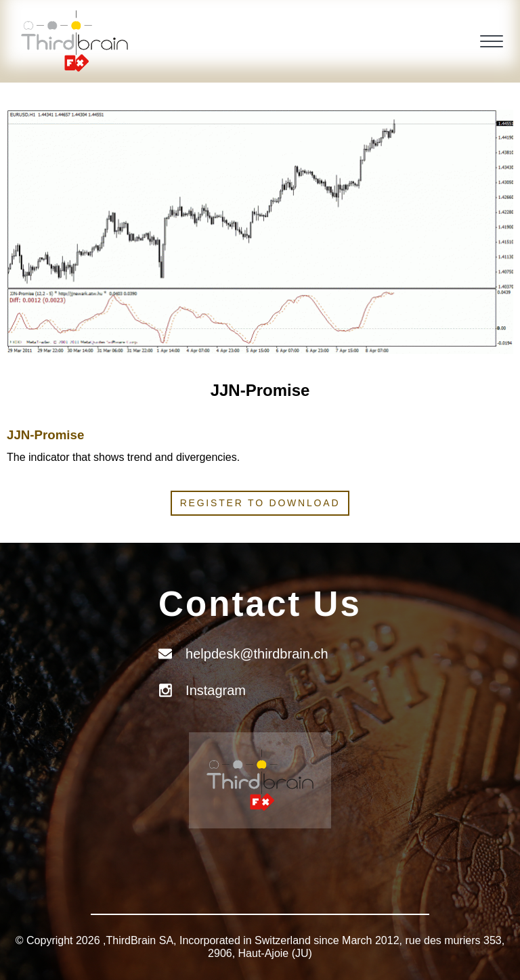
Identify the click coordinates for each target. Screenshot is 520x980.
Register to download (260, 503)
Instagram (216, 690)
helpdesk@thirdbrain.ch (257, 654)
